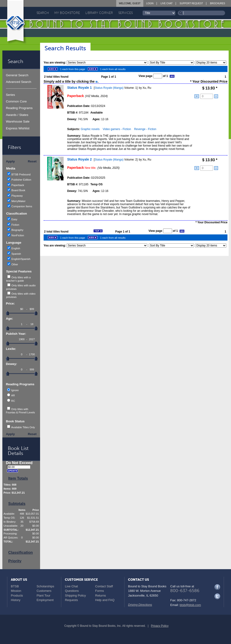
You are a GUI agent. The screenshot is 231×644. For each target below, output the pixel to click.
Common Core (16, 101)
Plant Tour (43, 595)
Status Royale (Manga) (109, 88)
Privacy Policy (160, 626)
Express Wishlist (18, 128)
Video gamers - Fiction (117, 129)
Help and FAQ (105, 600)
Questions (72, 591)
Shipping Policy (75, 595)
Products (17, 595)
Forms (100, 591)
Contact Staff (104, 586)
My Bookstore (67, 13)
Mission (16, 591)
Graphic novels (90, 129)
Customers (44, 591)
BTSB (15, 586)
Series (10, 95)
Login (150, 3)
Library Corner (99, 13)
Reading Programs (19, 108)
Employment (45, 600)
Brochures (218, 3)
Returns (101, 595)
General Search (17, 75)
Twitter (217, 596)
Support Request (191, 3)
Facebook (217, 587)
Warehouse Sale (18, 121)
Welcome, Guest (130, 3)
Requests (71, 600)
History (16, 600)
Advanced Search (19, 82)
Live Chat (167, 3)
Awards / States (17, 115)
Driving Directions (140, 605)
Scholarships (45, 586)
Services (126, 13)
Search (43, 13)
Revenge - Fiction (145, 129)
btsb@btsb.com (190, 605)
